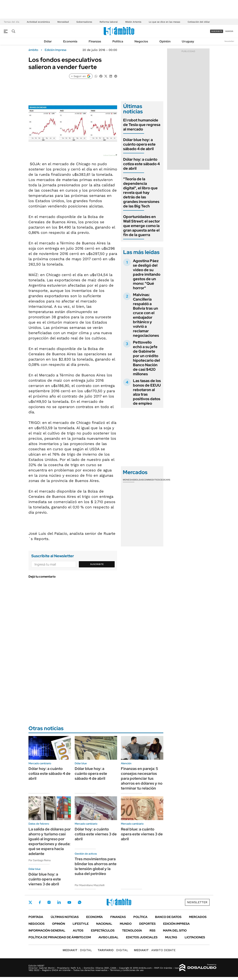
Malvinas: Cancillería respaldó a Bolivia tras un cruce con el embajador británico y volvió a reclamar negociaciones (146, 315)
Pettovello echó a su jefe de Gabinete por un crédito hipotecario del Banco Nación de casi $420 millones (146, 358)
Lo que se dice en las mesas (164, 22)
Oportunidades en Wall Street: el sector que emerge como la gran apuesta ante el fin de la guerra (142, 226)
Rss (152, 931)
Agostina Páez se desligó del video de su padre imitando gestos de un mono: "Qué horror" (147, 274)
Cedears (165, 480)
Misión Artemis (133, 22)
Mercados (198, 917)
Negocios (141, 41)
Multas (171, 937)
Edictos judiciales (142, 937)
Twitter (30, 902)
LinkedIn (59, 902)
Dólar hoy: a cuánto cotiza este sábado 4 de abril (141, 164)
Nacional (104, 924)
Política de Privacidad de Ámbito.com (60, 937)
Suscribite (97, 564)
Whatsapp (80, 902)
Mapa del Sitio (175, 931)
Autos (78, 931)
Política (118, 41)
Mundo (126, 924)
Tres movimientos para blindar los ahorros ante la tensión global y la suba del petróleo (96, 866)
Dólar (48, 41)
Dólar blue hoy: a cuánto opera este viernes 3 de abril (45, 879)
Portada (36, 917)
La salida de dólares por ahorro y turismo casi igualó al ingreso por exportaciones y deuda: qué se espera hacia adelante (50, 841)
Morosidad (63, 22)
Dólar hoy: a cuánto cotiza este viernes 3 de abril (96, 834)
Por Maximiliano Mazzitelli (90, 885)
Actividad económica (38, 22)
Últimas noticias (65, 917)
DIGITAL (77, 950)
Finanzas (95, 41)
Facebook (40, 902)
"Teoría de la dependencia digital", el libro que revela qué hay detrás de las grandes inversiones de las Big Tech (141, 193)
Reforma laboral (109, 22)
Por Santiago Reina (40, 860)
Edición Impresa (176, 924)
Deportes (147, 924)
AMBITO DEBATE (155, 950)
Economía (70, 41)
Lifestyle (81, 924)
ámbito (33, 50)
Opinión (165, 41)
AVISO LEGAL (108, 937)
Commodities (151, 480)
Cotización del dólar (199, 22)
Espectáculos (103, 931)
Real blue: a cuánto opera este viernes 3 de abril (142, 834)
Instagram (49, 902)
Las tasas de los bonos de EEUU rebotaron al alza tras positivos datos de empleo (147, 392)
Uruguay (188, 41)
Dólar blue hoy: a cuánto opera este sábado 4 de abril (139, 144)
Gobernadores (84, 22)
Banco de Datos (168, 917)
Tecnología (132, 931)
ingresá (229, 31)
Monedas (129, 480)
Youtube (69, 902)
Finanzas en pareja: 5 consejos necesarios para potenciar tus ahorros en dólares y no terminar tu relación (142, 778)
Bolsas (139, 480)
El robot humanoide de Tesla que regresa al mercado (142, 125)
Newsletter (229, 41)
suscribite (217, 31)
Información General (47, 931)
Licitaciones (195, 937)
